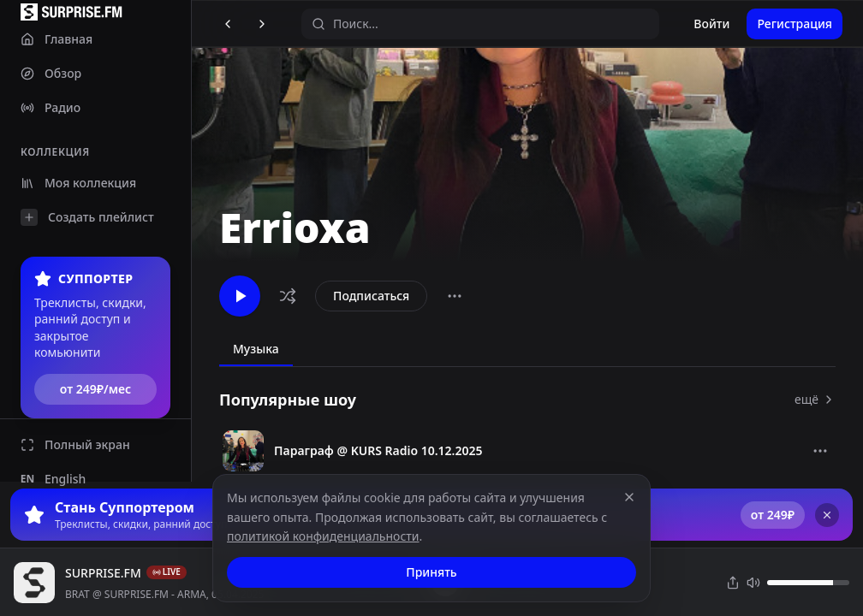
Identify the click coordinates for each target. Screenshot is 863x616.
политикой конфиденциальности (323, 536)
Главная (57, 39)
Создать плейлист (87, 217)
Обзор (51, 73)
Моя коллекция (78, 183)
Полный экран (75, 444)
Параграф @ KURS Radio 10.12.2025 (378, 450)
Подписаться (371, 296)
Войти (711, 24)
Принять (431, 572)
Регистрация (795, 24)
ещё (815, 399)
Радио (51, 107)
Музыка (256, 349)
